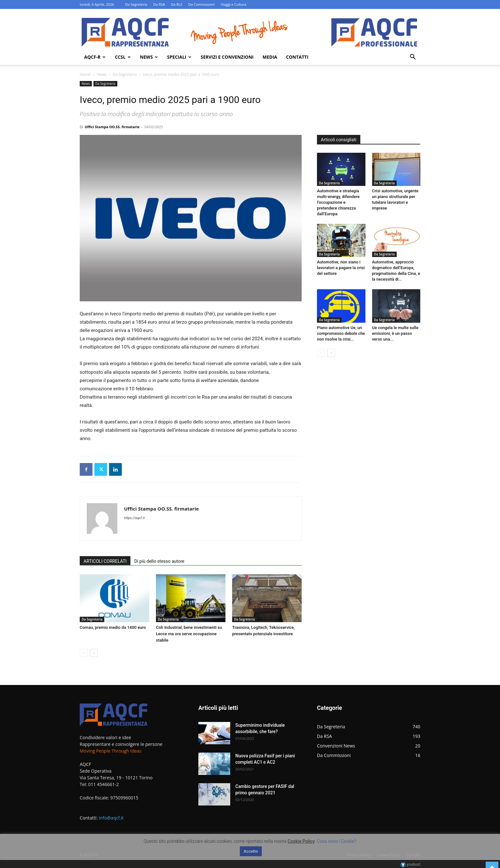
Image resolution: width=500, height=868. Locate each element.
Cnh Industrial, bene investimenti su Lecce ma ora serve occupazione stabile (189, 634)
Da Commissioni (202, 4)
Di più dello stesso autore (159, 561)
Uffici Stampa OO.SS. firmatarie (112, 127)
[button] (413, 58)
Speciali (179, 57)
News (149, 57)
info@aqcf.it (111, 818)
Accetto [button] (251, 851)
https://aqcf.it (134, 518)
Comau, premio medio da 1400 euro (113, 627)
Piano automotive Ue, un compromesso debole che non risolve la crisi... (341, 333)
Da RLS (177, 4)
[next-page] (94, 653)
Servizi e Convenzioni (227, 57)
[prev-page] (84, 653)
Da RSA (159, 4)
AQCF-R (95, 57)
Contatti (297, 57)
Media (270, 57)
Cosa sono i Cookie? (337, 841)
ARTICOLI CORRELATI (105, 561)
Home (85, 74)
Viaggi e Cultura (233, 4)
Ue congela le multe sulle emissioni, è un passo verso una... (395, 333)
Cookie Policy (301, 841)
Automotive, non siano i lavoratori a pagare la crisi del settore (341, 268)
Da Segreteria (136, 4)
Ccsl (123, 57)
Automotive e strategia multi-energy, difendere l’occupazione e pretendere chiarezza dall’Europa (338, 202)
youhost (410, 864)
